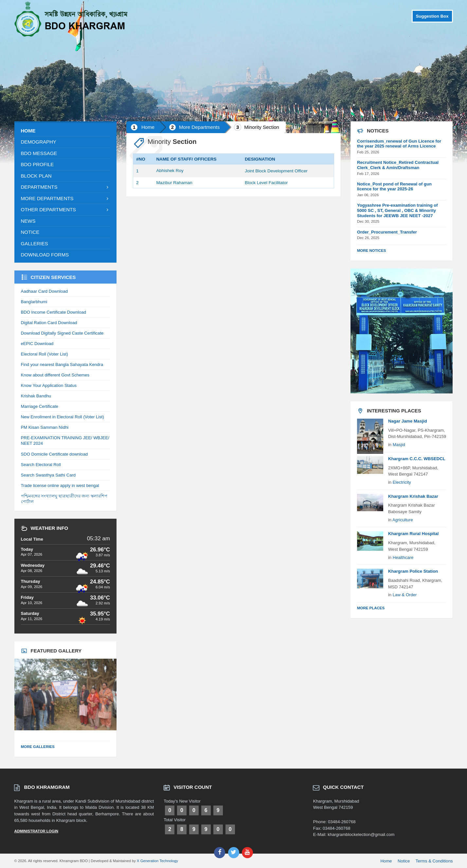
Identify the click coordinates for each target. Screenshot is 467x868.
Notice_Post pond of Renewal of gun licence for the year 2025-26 (394, 187)
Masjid (399, 445)
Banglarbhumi (34, 302)
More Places (371, 608)
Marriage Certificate (40, 406)
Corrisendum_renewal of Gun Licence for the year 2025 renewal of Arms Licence (399, 144)
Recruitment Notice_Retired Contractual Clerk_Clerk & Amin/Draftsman (398, 165)
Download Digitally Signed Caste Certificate (62, 333)
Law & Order (405, 595)
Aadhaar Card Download (45, 291)
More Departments (199, 127)
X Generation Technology (157, 861)
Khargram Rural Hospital (413, 534)
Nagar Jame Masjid (408, 421)
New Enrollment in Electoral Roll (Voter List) (63, 417)
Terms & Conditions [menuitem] (434, 861)
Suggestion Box (432, 16)
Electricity (402, 482)
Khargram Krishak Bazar (413, 496)
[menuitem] (65, 131)
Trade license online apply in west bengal (60, 486)
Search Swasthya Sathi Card (48, 475)
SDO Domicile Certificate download (54, 454)
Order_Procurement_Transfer (387, 232)
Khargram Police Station (413, 571)
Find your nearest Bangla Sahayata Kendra (62, 365)
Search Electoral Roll (41, 465)
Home (148, 127)
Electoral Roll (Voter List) (45, 354)
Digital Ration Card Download (49, 323)
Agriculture (403, 520)
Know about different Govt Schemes (55, 375)
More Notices (372, 251)
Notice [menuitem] (404, 861)
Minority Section (262, 127)
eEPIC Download (37, 344)
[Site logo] (72, 35)
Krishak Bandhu (36, 396)
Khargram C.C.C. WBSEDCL (417, 459)
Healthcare (403, 557)
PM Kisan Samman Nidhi (45, 427)
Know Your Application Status (49, 385)
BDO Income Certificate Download (54, 312)
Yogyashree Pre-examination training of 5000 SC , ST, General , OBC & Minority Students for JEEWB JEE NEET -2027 (397, 210)
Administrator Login (36, 831)
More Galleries (38, 747)
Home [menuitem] (386, 861)
